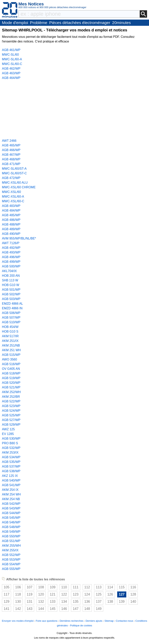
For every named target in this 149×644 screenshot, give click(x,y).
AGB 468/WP (11, 159)
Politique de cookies (81, 625)
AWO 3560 (10, 359)
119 (30, 594)
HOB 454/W (10, 327)
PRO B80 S (10, 443)
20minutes (121, 23)
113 (99, 587)
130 (18, 602)
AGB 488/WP (11, 224)
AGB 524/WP (11, 411)
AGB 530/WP (11, 439)
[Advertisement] (74, 109)
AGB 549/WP (11, 532)
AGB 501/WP (11, 290)
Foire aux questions (47, 621)
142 (18, 609)
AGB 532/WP (11, 448)
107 (30, 587)
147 (76, 609)
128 (133, 594)
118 (18, 594)
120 (41, 594)
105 (6, 587)
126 (110, 594)
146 (64, 609)
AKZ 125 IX (10, 476)
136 (87, 602)
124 (87, 594)
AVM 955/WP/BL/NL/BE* (19, 238)
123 (76, 594)
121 (52, 594)
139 (122, 602)
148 (87, 609)
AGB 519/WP (11, 378)
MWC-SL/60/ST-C (14, 173)
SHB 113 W (10, 280)
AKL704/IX (9, 271)
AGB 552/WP (11, 555)
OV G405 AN (11, 369)
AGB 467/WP (11, 155)
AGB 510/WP (11, 322)
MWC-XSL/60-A (13, 197)
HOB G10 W (11, 285)
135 (76, 602)
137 (99, 602)
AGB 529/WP (11, 425)
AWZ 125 (8, 429)
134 (64, 602)
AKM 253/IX (10, 453)
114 (110, 587)
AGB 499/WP (11, 262)
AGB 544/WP (11, 513)
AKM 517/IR (10, 336)
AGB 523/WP (11, 406)
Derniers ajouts (94, 621)
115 (122, 587)
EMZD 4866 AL (13, 304)
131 (30, 602)
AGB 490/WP (11, 234)
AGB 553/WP (11, 560)
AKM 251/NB (11, 345)
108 (41, 587)
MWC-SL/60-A (12, 59)
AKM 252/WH (11, 392)
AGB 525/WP (11, 415)
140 (133, 602)
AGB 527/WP (11, 420)
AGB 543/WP (11, 508)
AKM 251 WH (11, 350)
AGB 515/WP (11, 355)
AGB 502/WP (11, 294)
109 (52, 587)
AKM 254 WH (11, 494)
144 (41, 609)
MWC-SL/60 (10, 55)
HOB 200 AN (11, 276)
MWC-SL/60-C (12, 64)
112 (87, 587)
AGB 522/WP (11, 401)
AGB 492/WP (11, 248)
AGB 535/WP (11, 462)
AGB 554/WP (11, 564)
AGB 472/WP (11, 178)
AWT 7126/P (11, 243)
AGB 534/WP (11, 457)
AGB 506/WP (11, 313)
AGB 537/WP (11, 466)
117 (6, 594)
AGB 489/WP (11, 229)
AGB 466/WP (11, 150)
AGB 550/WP (11, 536)
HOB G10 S (10, 332)
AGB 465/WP (11, 145)
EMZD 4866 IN (12, 308)
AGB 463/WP (11, 73)
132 (41, 602)
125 (99, 594)
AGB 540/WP (11, 480)
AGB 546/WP (11, 522)
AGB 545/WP (11, 518)
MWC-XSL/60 (11, 192)
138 (110, 602)
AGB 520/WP (11, 383)
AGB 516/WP (11, 364)
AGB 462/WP (11, 69)
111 (76, 587)
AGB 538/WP (11, 471)
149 (99, 609)
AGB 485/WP (11, 215)
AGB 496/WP (11, 257)
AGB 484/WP (11, 210)
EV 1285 (8, 434)
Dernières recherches (71, 621)
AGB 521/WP (11, 387)
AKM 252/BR (11, 397)
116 (133, 587)
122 (64, 594)
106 (18, 587)
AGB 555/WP (11, 569)
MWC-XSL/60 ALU (15, 183)
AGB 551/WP (11, 541)
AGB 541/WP (11, 485)
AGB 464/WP (11, 78)
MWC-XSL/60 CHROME (19, 187)
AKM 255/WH (11, 546)
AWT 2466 (9, 141)
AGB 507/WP (11, 318)
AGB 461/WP (11, 50)
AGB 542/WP (11, 504)
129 (6, 602)
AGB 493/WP (11, 252)
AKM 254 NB (11, 499)
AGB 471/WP (11, 164)
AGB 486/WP (11, 220)
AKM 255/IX (10, 550)
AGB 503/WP (11, 299)
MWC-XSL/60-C (13, 201)
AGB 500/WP (11, 266)
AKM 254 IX (10, 490)
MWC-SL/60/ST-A (14, 169)
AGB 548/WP (11, 527)
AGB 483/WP (11, 206)
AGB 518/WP (11, 373)
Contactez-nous (125, 621)
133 (52, 602)
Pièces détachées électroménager (80, 23)
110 (64, 587)
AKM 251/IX (10, 341)
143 (30, 609)
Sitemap (109, 621)
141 (6, 609)
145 (52, 609)
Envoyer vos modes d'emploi (18, 621)
